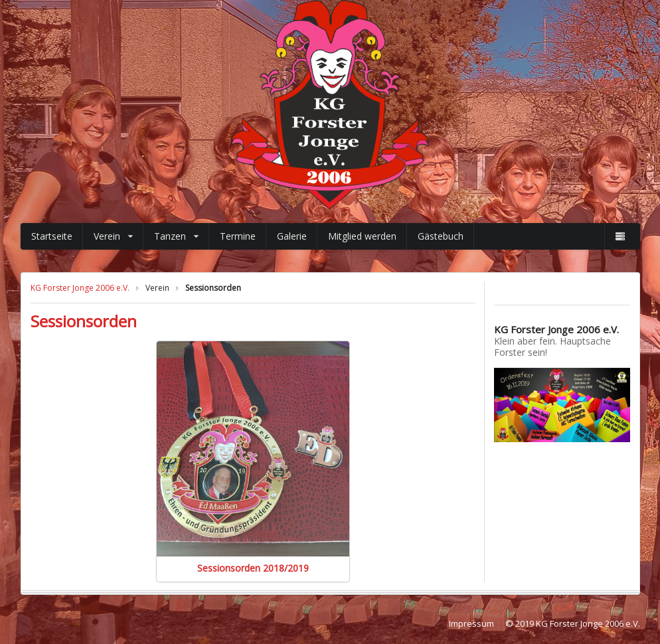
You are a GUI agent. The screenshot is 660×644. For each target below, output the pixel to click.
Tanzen (176, 236)
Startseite (52, 236)
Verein (113, 236)
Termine (238, 236)
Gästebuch (441, 236)
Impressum (471, 624)
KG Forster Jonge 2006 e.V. (80, 288)
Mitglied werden (362, 236)
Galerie (292, 236)
